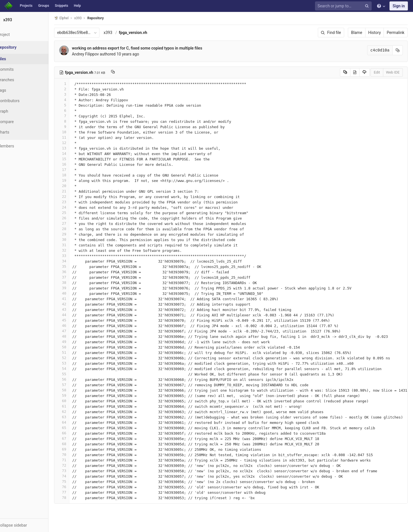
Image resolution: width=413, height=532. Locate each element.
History (375, 33)
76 (74, 487)
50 (74, 347)
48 (74, 336)
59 (74, 395)
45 (74, 320)
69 (74, 449)
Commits (19, 69)
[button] (31, 525)
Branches (20, 80)
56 (74, 379)
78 (74, 498)
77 (74, 492)
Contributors (22, 101)
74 (74, 476)
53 (74, 363)
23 (74, 202)
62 (74, 412)
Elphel (74, 18)
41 (74, 299)
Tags (16, 90)
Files (16, 59)
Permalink (397, 33)
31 (74, 245)
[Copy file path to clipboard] (126, 72)
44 (74, 315)
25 (74, 213)
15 (74, 159)
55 (74, 374)
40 (74, 293)
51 (74, 352)
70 (74, 455)
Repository (108, 18)
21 (74, 191)
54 (74, 369)
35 (74, 266)
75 (74, 481)
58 (74, 390)
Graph (17, 111)
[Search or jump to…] (344, 6)
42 (74, 304)
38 (74, 283)
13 (74, 148)
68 (74, 444)
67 (74, 438)
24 (74, 207)
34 (74, 261)
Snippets (61, 6)
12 (74, 143)
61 (74, 406)
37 (74, 277)
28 (74, 229)
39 (74, 288)
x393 (121, 33)
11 (74, 137)
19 (74, 180)
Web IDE (394, 72)
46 (74, 326)
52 (74, 358)
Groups (44, 6)
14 (74, 154)
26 (74, 218)
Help (77, 6)
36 (74, 272)
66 (74, 433)
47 (74, 331)
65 (74, 428)
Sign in (399, 6)
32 (74, 250)
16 (74, 164)
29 (74, 234)
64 (74, 422)
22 (74, 197)
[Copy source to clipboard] (346, 72)
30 (74, 240)
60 (74, 401)
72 (74, 465)
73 (74, 471)
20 (74, 186)
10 (74, 132)
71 (74, 460)
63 (74, 417)
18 (74, 175)
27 (74, 223)
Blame (358, 33)
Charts (17, 132)
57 (74, 385)
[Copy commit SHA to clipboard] (399, 50)
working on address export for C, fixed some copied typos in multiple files (150, 48)
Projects (26, 6)
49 (74, 342)
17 (74, 170)
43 (74, 309)
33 (74, 256)
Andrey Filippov (98, 54)
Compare (19, 122)
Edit (378, 72)
